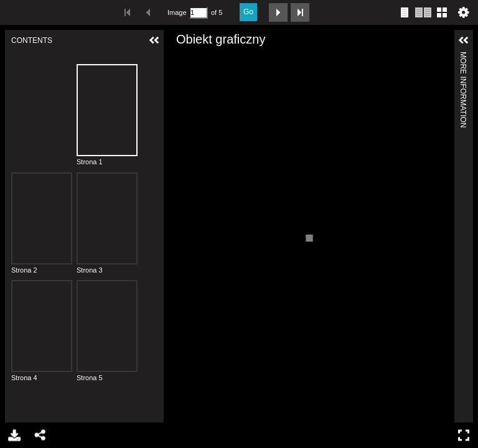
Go (248, 12)
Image (177, 12)
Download (13, 435)
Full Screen (465, 435)
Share (40, 435)
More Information (463, 57)
